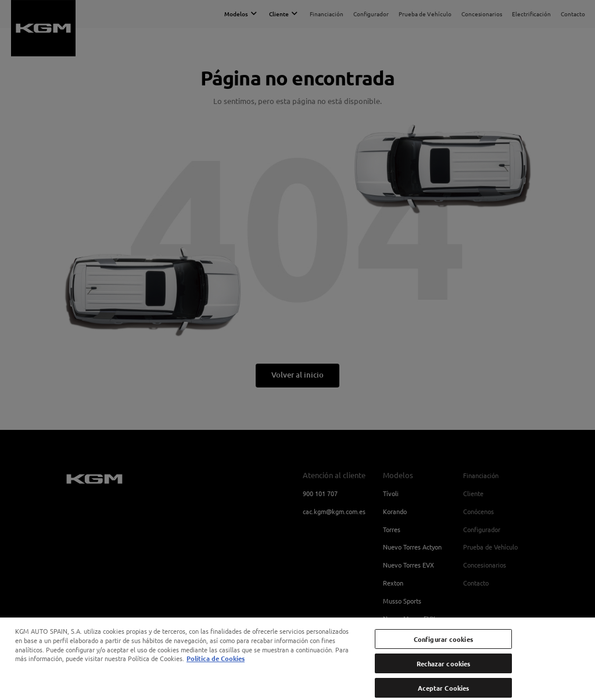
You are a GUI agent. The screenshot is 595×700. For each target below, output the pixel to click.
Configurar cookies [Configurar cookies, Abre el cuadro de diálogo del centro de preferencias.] (443, 648)
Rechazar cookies (444, 673)
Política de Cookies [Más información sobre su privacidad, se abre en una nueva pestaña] (216, 667)
